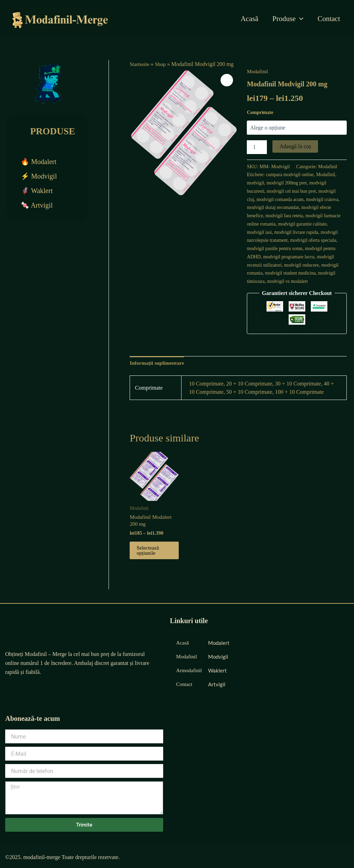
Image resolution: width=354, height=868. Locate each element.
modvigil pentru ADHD (271, 257)
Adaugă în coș (295, 146)
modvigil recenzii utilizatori (287, 265)
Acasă (248, 19)
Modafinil (258, 71)
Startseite (140, 64)
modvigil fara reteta (299, 216)
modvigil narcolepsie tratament (278, 240)
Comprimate (260, 112)
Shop (162, 64)
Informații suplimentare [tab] (158, 371)
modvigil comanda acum (281, 199)
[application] (299, 19)
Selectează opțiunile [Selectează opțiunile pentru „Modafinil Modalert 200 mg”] (148, 560)
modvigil (256, 183)
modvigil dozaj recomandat (291, 207)
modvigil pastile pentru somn (307, 248)
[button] (226, 80)
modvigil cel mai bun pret (293, 191)
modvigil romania (284, 273)
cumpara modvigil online (291, 174)
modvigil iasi (277, 232)
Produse (287, 19)
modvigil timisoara (286, 281)
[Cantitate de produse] (257, 147)
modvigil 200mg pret (288, 183)
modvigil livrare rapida (315, 232)
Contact (329, 19)
